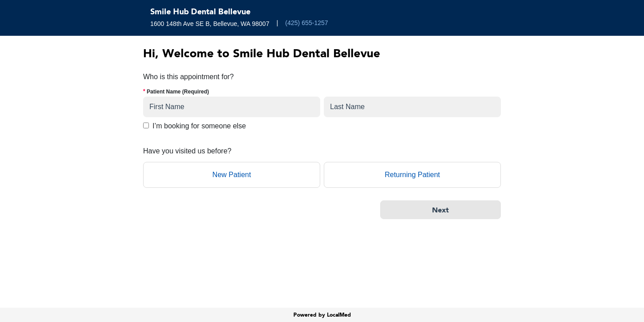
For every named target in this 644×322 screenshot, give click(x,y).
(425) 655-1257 (307, 23)
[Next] (441, 210)
